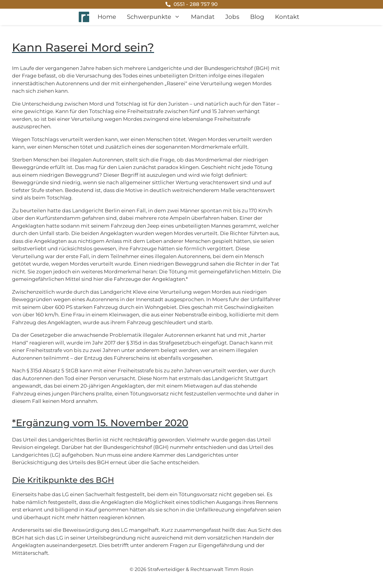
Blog (257, 17)
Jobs (232, 17)
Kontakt (287, 17)
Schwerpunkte (156, 17)
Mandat (203, 17)
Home (107, 17)
